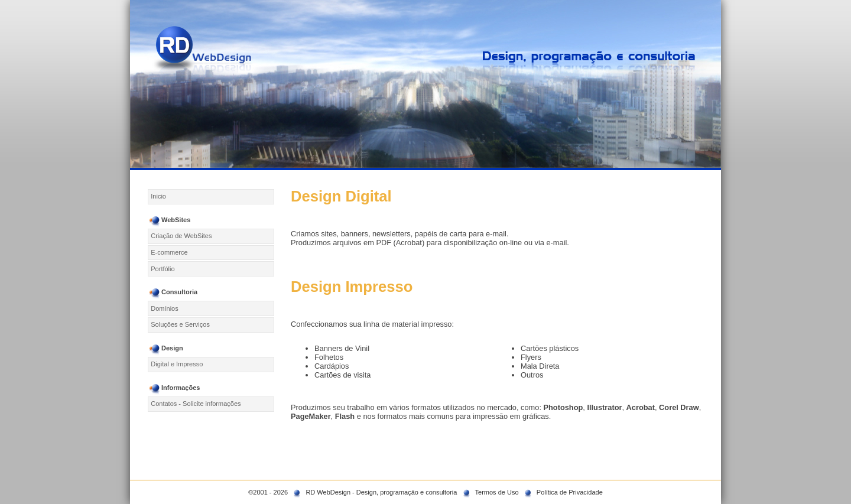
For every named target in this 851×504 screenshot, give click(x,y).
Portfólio (163, 269)
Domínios (164, 308)
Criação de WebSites (181, 236)
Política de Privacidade (570, 492)
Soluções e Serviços (180, 324)
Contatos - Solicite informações (196, 404)
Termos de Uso (497, 492)
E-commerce (169, 252)
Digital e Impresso (177, 364)
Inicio (158, 196)
